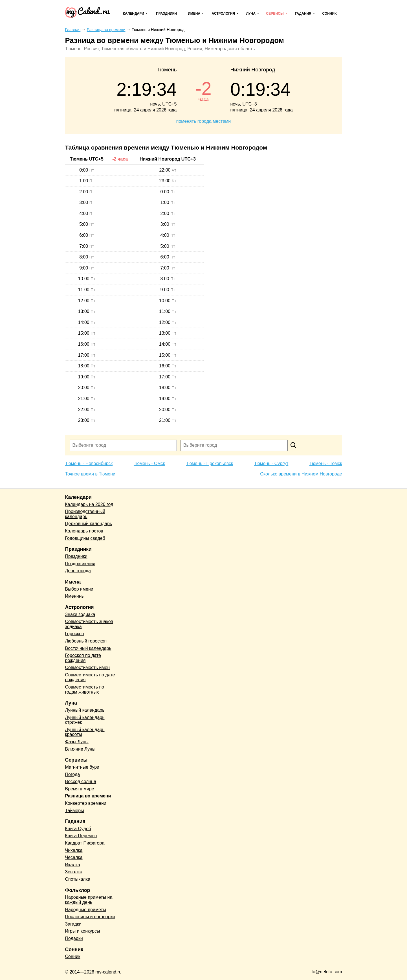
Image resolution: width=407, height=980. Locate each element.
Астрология (224, 14)
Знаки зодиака (80, 614)
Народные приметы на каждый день (89, 900)
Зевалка (74, 872)
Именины (75, 596)
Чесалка (74, 857)
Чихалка (74, 850)
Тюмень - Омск (149, 463)
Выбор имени (79, 589)
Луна (251, 14)
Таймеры (75, 811)
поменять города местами (203, 121)
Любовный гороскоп (86, 641)
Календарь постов (84, 531)
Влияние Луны (80, 749)
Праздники (166, 14)
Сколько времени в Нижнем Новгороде (301, 474)
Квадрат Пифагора (85, 843)
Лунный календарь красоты (85, 732)
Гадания (303, 14)
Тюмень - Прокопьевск (209, 463)
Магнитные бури (82, 767)
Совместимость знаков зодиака (89, 624)
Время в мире (80, 789)
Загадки (73, 924)
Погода (73, 774)
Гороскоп (75, 634)
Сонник (329, 14)
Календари (134, 14)
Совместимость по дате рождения (90, 677)
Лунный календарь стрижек (85, 720)
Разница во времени (88, 796)
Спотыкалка (78, 879)
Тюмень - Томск (326, 463)
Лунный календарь (85, 710)
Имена (194, 14)
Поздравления (80, 564)
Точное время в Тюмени (90, 474)
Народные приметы (86, 910)
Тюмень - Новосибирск (89, 463)
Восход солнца (81, 781)
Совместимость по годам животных (85, 689)
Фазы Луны (77, 742)
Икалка (73, 865)
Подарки (74, 938)
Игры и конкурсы (83, 931)
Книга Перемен (81, 836)
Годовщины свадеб (85, 538)
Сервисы (275, 14)
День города (78, 571)
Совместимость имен (88, 667)
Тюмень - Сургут (271, 463)
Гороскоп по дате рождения (83, 658)
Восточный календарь (88, 648)
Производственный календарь (85, 514)
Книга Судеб (78, 829)
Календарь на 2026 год (89, 504)
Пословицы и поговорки (90, 917)
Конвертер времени (86, 803)
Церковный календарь (89, 524)
